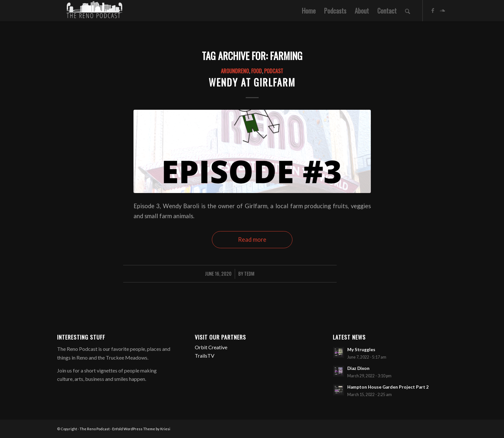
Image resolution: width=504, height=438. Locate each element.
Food (257, 71)
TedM (249, 273)
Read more (252, 239)
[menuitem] (309, 11)
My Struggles (361, 350)
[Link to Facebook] (433, 10)
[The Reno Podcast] (94, 11)
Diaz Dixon (358, 368)
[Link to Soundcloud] (442, 10)
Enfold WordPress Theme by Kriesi (141, 429)
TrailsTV (205, 356)
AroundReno (235, 71)
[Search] (408, 11)
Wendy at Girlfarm (252, 82)
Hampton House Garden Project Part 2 (388, 387)
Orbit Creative (211, 347)
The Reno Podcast (95, 429)
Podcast (274, 71)
